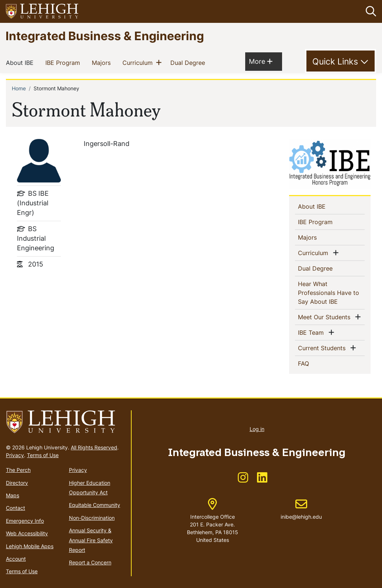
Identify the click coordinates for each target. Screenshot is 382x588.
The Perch (18, 470)
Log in (257, 429)
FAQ (315, 363)
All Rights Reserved (94, 447)
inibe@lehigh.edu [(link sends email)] (301, 509)
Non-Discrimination (92, 518)
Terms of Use (43, 455)
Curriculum (139, 62)
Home (19, 88)
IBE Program (64, 62)
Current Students (323, 348)
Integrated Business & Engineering (105, 36)
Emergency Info (25, 521)
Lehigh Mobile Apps (30, 546)
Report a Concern (90, 562)
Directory (17, 483)
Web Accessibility (27, 533)
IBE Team (312, 332)
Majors (103, 62)
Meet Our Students (326, 317)
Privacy (15, 455)
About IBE (21, 62)
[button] (369, 11)
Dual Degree (189, 62)
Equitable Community (95, 505)
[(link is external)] (243, 480)
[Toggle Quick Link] (341, 61)
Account (16, 559)
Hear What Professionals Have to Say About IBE (330, 293)
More (261, 61)
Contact (15, 508)
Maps (13, 495)
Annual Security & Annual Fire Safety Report (91, 540)
